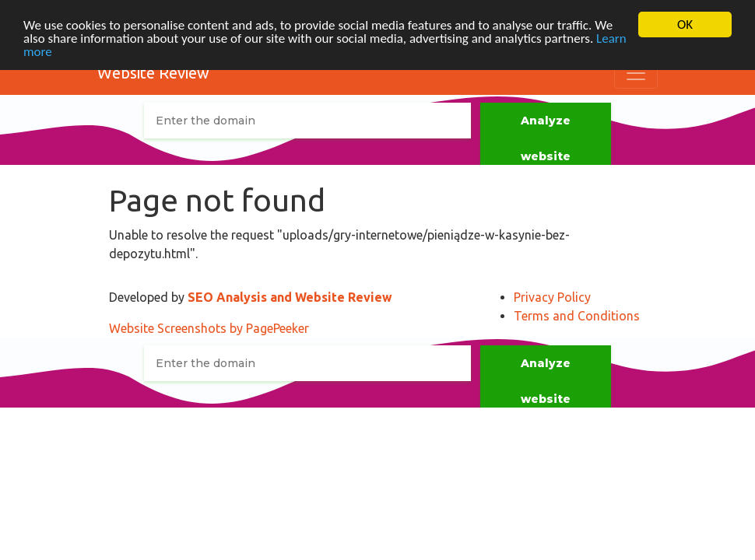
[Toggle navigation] (636, 73)
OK (685, 24)
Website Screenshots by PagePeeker (209, 328)
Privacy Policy (552, 297)
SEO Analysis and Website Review (290, 297)
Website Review (153, 73)
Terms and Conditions (577, 316)
